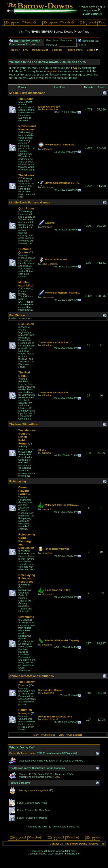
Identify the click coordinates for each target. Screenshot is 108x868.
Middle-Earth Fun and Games (30, 202)
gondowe (46, 453)
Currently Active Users (22, 753)
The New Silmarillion (24, 424)
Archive (94, 844)
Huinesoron (48, 297)
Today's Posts (75, 50)
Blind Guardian (50, 264)
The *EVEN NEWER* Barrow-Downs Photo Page (57, 32)
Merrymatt (47, 594)
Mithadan (46, 345)
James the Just (50, 109)
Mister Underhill (50, 719)
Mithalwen (47, 149)
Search (91, 50)
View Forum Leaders (71, 735)
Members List (40, 50)
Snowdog (47, 553)
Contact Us (56, 844)
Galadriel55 (48, 693)
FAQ (26, 50)
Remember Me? (89, 41)
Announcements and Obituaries (31, 676)
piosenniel (47, 509)
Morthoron (47, 187)
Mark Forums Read (44, 735)
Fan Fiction (17, 315)
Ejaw (57, 777)
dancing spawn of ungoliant (33, 790)
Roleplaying (18, 481)
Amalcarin (47, 227)
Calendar (57, 50)
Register (15, 50)
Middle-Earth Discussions (27, 93)
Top (102, 844)
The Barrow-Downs (76, 844)
